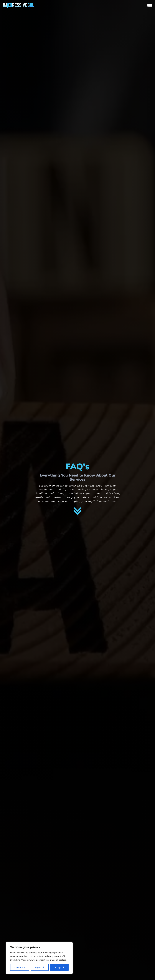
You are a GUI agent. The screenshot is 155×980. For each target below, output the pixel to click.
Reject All (40, 967)
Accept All (59, 967)
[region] (39, 958)
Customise (20, 967)
